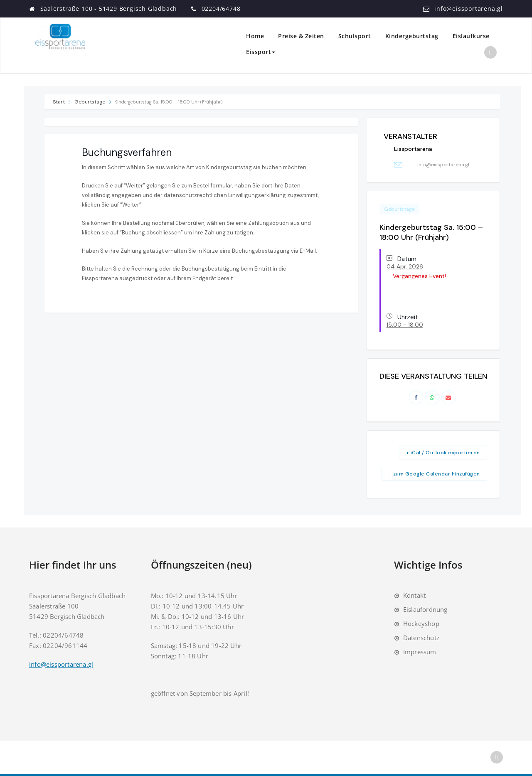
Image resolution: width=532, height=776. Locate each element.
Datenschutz (421, 638)
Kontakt (414, 595)
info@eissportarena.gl (469, 9)
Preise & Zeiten (301, 36)
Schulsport (355, 36)
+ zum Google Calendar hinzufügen (434, 474)
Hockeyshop (421, 623)
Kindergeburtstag (412, 36)
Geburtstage (90, 102)
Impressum (420, 652)
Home (255, 36)
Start (59, 102)
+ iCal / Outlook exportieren (443, 453)
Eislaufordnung (425, 609)
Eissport (261, 52)
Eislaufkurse (471, 36)
